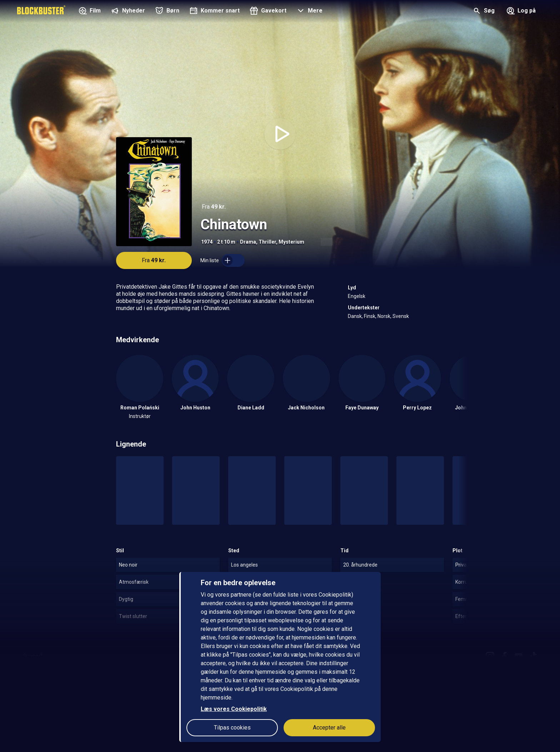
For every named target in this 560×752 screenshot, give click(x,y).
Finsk (370, 316)
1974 (207, 242)
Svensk (401, 316)
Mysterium (291, 242)
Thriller (267, 242)
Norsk (384, 316)
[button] (309, 11)
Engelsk (357, 296)
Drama (248, 242)
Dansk (355, 316)
